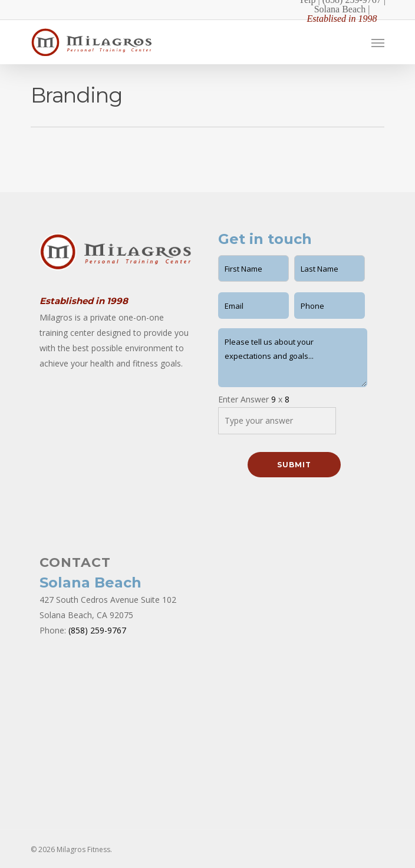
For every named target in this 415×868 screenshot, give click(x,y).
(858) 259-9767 (97, 630)
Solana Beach (340, 9)
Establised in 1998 (342, 19)
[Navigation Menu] (378, 42)
